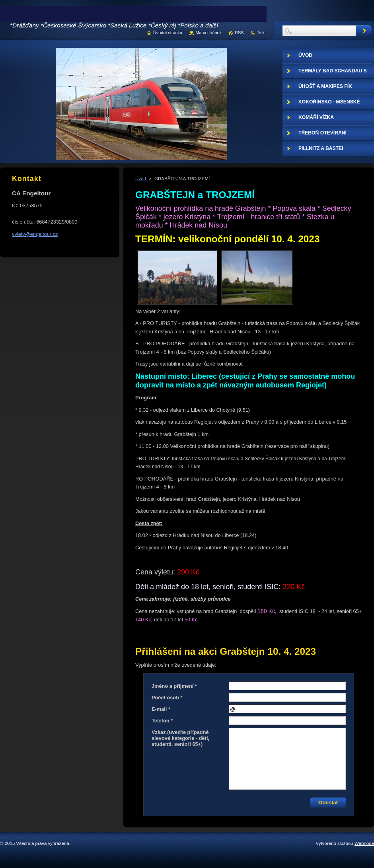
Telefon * (162, 721)
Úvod (141, 179)
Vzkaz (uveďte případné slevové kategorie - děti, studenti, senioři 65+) (180, 738)
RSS (239, 33)
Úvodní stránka (168, 33)
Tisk (261, 33)
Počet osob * (167, 698)
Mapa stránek (208, 33)
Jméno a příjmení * (174, 686)
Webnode (364, 843)
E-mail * (161, 709)
